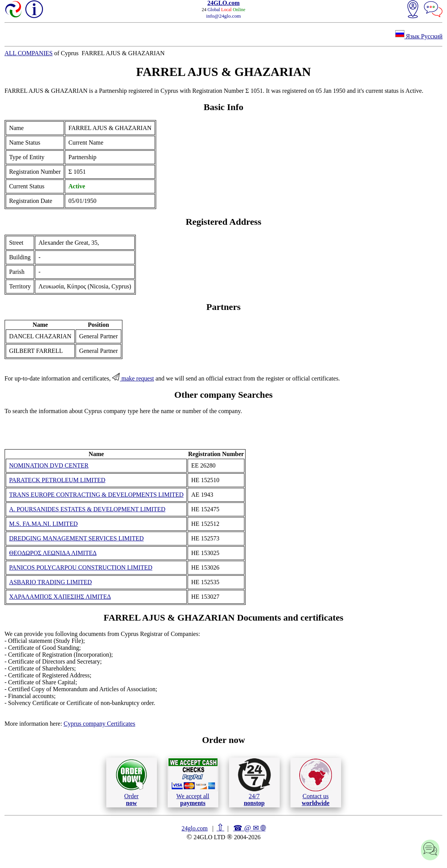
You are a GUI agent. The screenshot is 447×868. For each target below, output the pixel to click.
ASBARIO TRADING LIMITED (51, 582)
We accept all (193, 782)
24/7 (254, 782)
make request (133, 378)
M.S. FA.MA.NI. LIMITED (44, 524)
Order (131, 782)
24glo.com (195, 828)
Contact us (316, 782)
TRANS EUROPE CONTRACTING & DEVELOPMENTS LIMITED (96, 495)
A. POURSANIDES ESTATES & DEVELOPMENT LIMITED (87, 509)
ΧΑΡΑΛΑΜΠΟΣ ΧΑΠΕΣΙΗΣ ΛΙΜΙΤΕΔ (60, 597)
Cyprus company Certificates (100, 724)
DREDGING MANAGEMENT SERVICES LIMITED (77, 538)
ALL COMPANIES (29, 53)
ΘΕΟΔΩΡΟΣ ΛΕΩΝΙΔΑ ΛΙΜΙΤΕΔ (53, 553)
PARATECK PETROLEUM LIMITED (57, 480)
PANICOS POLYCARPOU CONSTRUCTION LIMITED (81, 567)
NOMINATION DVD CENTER (49, 465)
